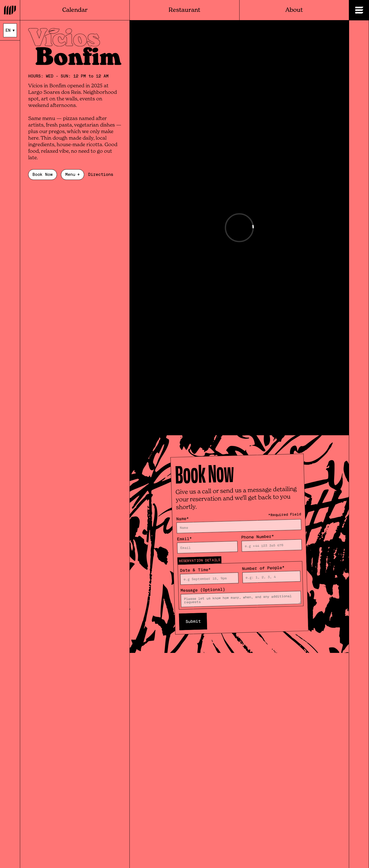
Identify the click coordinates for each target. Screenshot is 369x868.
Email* (184, 539)
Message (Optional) (203, 590)
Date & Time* (195, 570)
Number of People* (263, 568)
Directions (101, 174)
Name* (182, 519)
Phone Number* (258, 537)
